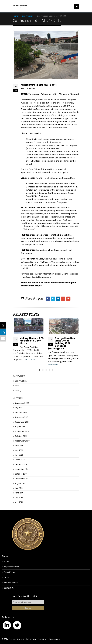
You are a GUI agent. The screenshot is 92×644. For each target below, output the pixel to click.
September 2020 (22, 441)
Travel (6, 577)
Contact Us (9, 588)
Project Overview (11, 567)
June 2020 (19, 446)
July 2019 (19, 488)
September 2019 (22, 479)
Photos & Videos (11, 583)
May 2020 (19, 450)
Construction (29, 88)
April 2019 (19, 502)
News (17, 386)
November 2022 (22, 403)
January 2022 (21, 413)
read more (30, 359)
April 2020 (19, 455)
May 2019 (19, 498)
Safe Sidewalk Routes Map (42, 169)
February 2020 (21, 465)
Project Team (10, 572)
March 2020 (20, 460)
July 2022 (19, 408)
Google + (63, 299)
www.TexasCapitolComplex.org (36, 277)
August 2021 (20, 427)
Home (6, 562)
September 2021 (22, 422)
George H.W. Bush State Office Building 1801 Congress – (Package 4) (62, 343)
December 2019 (22, 469)
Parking (18, 390)
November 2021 (21, 417)
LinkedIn (58, 299)
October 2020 (21, 436)
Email (68, 299)
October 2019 (21, 474)
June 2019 (19, 493)
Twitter (53, 299)
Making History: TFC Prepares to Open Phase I (32, 341)
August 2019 (20, 483)
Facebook (48, 299)
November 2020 (22, 431)
